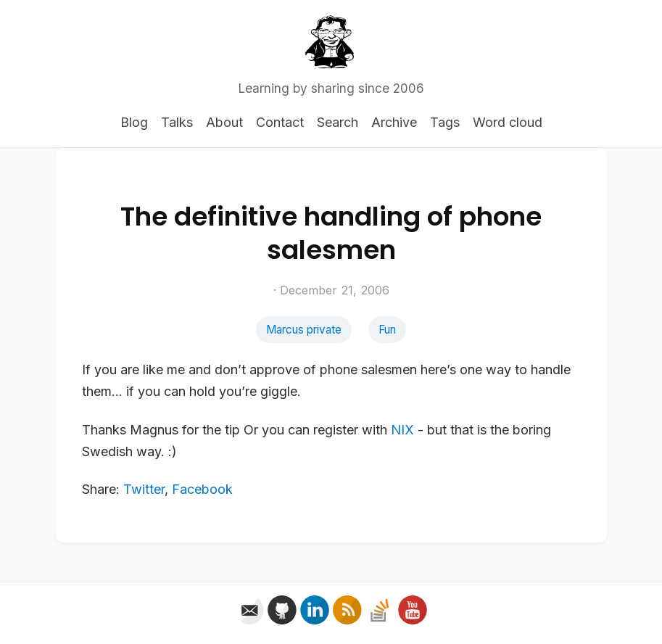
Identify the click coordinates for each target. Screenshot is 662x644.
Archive (394, 122)
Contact (280, 122)
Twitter (144, 489)
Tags (445, 122)
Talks (177, 122)
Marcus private (304, 330)
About (224, 122)
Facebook (202, 489)
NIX (402, 430)
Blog (134, 122)
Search (338, 122)
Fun (387, 330)
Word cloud (508, 122)
